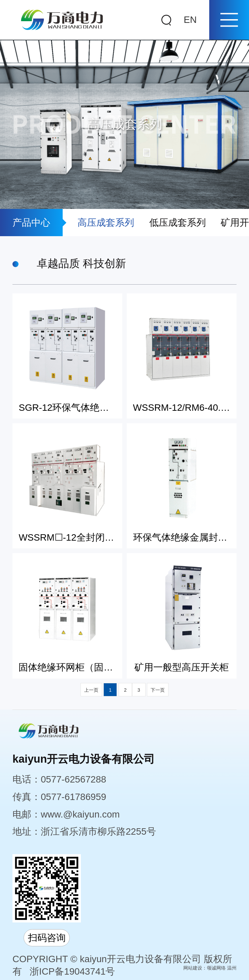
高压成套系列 (106, 223)
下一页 (158, 690)
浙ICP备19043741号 (72, 971)
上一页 (91, 690)
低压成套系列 (178, 223)
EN (190, 20)
